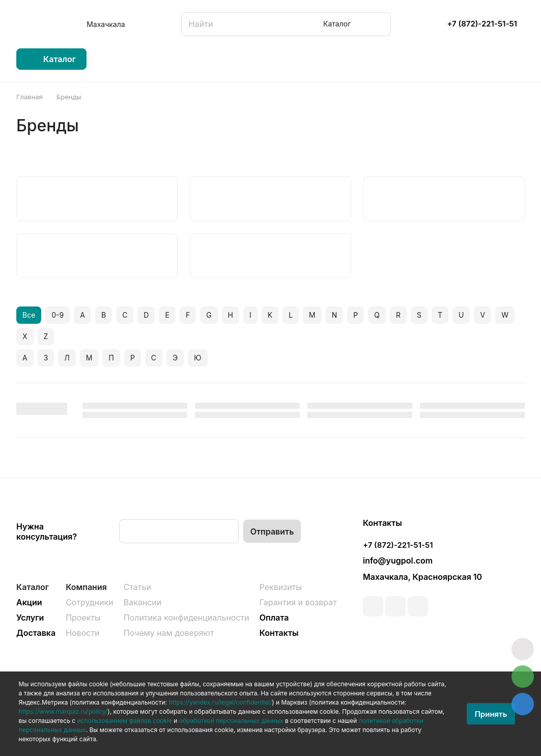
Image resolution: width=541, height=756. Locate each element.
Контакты (279, 633)
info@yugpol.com (398, 561)
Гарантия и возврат (298, 602)
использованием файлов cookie (125, 721)
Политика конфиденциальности (187, 618)
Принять (491, 714)
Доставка (36, 633)
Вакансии (143, 602)
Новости (82, 633)
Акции (29, 602)
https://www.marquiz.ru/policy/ (63, 711)
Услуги (30, 618)
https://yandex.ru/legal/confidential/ (220, 702)
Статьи (137, 587)
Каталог (33, 587)
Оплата (274, 618)
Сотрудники (90, 602)
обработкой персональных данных (231, 721)
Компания (86, 587)
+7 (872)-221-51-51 (482, 24)
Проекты (83, 618)
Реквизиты (281, 587)
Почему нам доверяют (169, 633)
